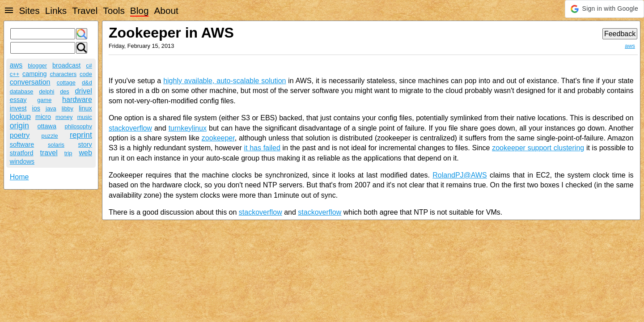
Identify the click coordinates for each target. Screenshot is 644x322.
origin (19, 126)
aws (16, 65)
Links (56, 11)
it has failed (262, 148)
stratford (22, 153)
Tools (114, 11)
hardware (77, 100)
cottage (66, 83)
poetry (20, 135)
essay (18, 100)
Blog (140, 11)
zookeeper (218, 138)
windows (22, 161)
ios (36, 108)
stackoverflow (130, 128)
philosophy (78, 126)
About (166, 11)
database (22, 91)
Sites (29, 11)
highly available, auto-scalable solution (225, 81)
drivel (84, 91)
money (64, 117)
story (85, 144)
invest (18, 108)
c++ (15, 74)
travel (49, 153)
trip (68, 153)
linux (85, 108)
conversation (30, 82)
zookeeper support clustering (538, 148)
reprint (81, 135)
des (65, 91)
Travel (85, 11)
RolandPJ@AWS (460, 175)
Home (19, 177)
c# (89, 66)
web (85, 153)
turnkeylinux (188, 128)
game (44, 100)
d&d (87, 83)
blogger (37, 66)
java (51, 108)
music (84, 117)
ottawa (47, 126)
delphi (47, 91)
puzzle (50, 136)
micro (43, 117)
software (22, 144)
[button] (604, 9)
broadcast (66, 65)
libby (68, 108)
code (86, 74)
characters (63, 74)
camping (34, 74)
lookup (20, 117)
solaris (56, 145)
